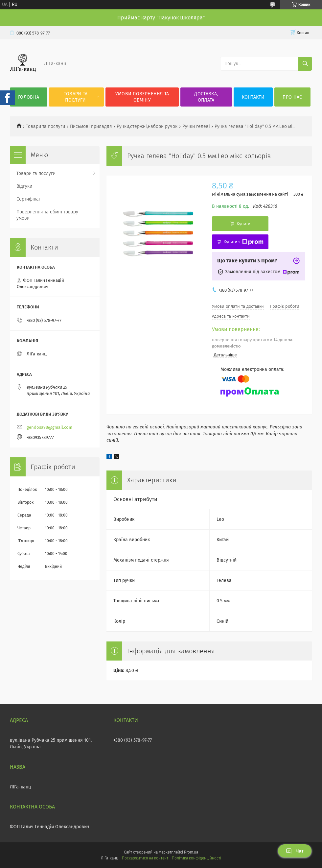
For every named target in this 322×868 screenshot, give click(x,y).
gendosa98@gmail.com (49, 427)
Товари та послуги (76, 97)
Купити (243, 224)
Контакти (253, 97)
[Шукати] (305, 64)
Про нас (292, 97)
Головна (29, 97)
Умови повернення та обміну (142, 97)
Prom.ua (191, 852)
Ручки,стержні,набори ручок (147, 126)
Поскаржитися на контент (145, 858)
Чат (295, 851)
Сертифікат (29, 199)
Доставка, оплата (206, 97)
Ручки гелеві (196, 126)
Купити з (243, 242)
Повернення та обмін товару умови (47, 215)
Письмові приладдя (91, 126)
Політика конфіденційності (196, 858)
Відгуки (24, 186)
